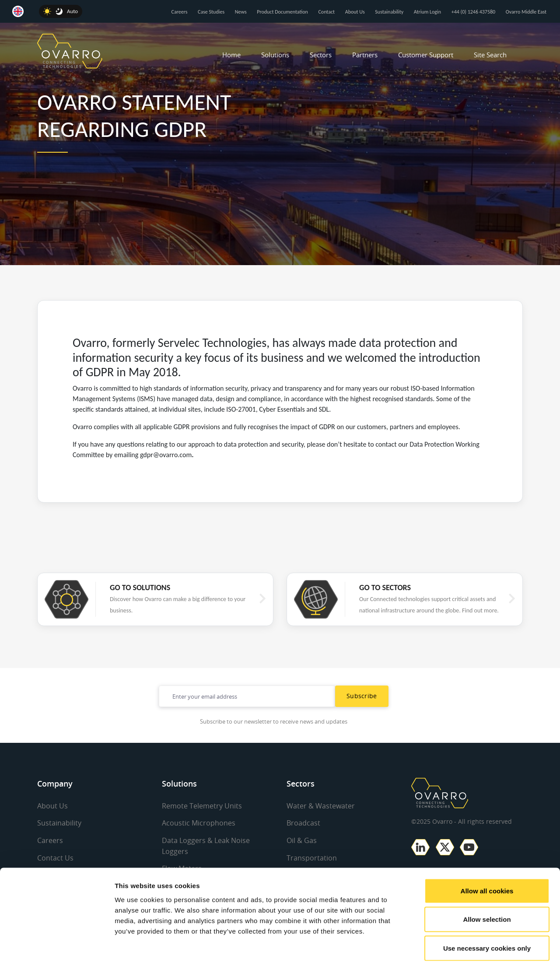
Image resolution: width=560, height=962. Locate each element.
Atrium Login (427, 12)
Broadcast (303, 823)
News (241, 12)
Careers (180, 12)
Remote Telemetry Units (202, 806)
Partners (365, 55)
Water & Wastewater (321, 806)
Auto (72, 11)
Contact (326, 12)
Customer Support (426, 55)
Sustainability (389, 12)
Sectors (321, 55)
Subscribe (362, 696)
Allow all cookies (487, 847)
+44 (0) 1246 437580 (473, 12)
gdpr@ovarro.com (166, 455)
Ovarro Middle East (526, 12)
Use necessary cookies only (487, 904)
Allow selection (487, 876)
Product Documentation (282, 12)
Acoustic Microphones (199, 823)
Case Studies (211, 12)
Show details (459, 945)
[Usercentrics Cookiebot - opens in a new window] (57, 945)
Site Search (490, 55)
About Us (355, 12)
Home (231, 55)
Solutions (275, 55)
